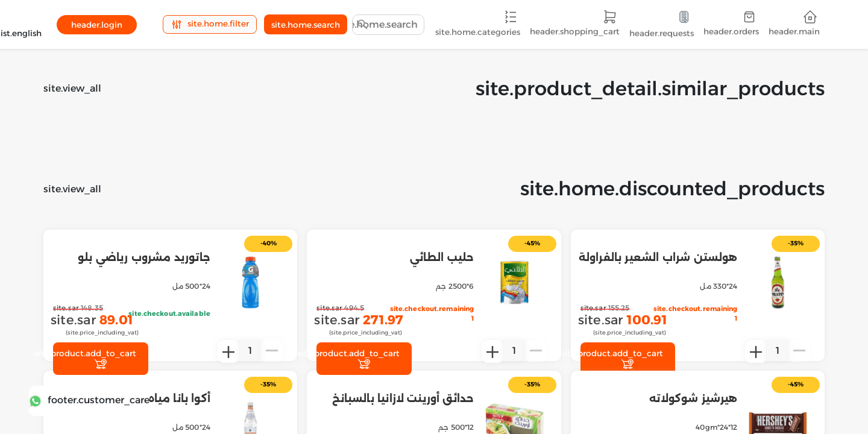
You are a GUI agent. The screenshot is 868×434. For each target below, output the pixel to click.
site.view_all (72, 88)
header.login (97, 25)
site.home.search (306, 25)
